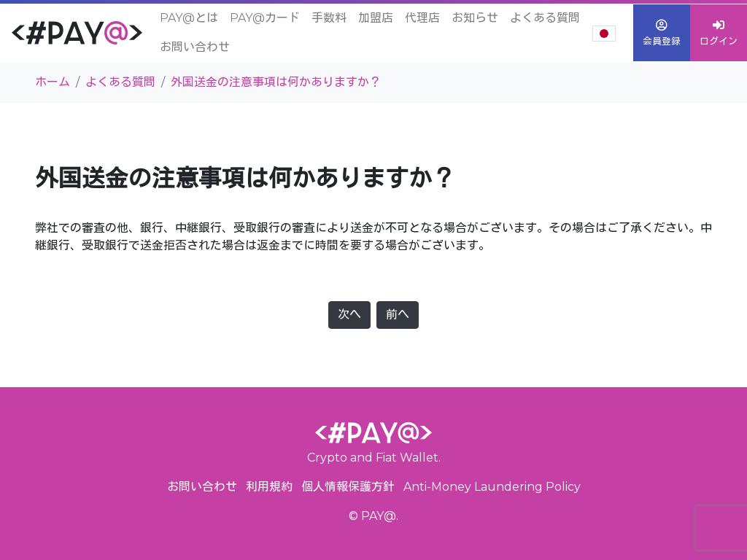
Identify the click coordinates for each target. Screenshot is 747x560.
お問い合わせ (195, 47)
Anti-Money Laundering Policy (492, 487)
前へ (398, 315)
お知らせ (475, 18)
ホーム (53, 82)
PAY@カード (265, 18)
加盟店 (376, 18)
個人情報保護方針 (348, 487)
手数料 (329, 18)
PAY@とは (189, 18)
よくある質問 (545, 18)
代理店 (422, 18)
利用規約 (269, 487)
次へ (349, 315)
